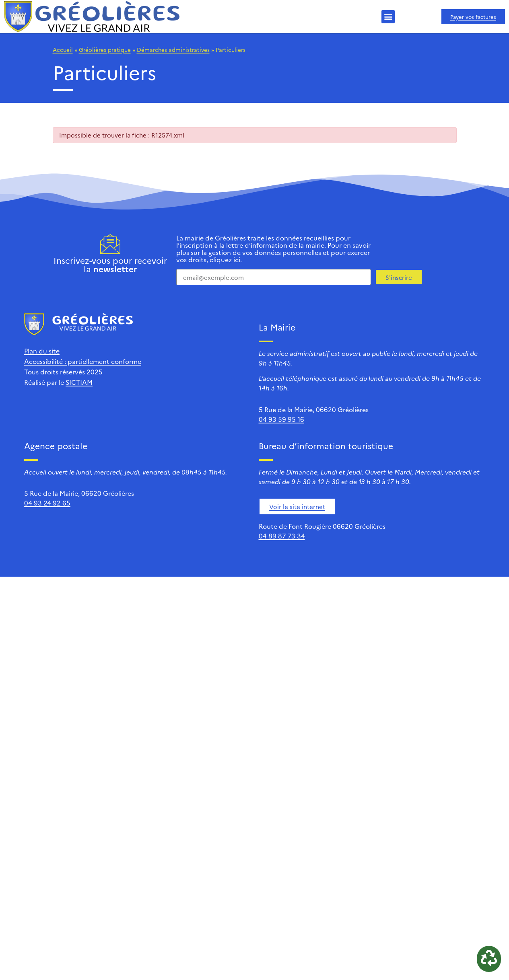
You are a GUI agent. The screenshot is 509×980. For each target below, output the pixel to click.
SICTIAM (79, 382)
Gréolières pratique (105, 49)
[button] (388, 17)
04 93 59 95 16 (281, 419)
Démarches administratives (173, 49)
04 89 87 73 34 (282, 536)
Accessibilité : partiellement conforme (83, 361)
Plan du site (42, 351)
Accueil (63, 49)
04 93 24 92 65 (47, 503)
